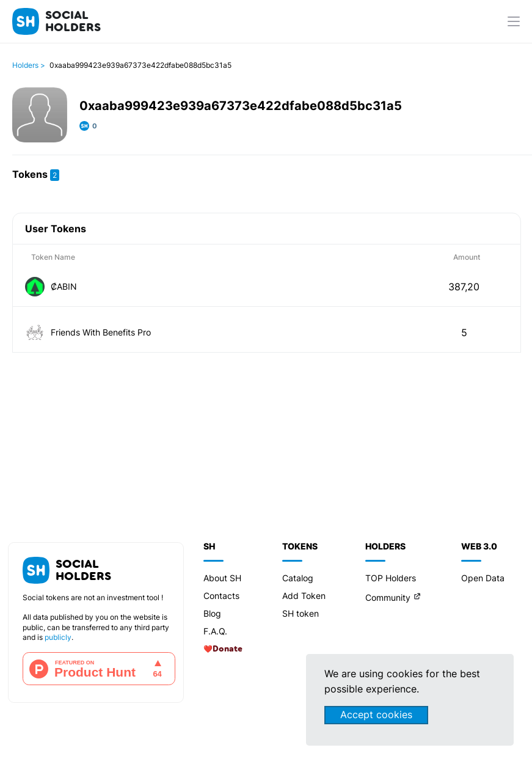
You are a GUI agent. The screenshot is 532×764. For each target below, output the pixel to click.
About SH (222, 578)
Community (388, 597)
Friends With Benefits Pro (101, 332)
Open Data (483, 578)
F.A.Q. (215, 631)
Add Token (304, 596)
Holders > (29, 65)
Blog (212, 613)
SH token (301, 613)
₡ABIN (64, 286)
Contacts (221, 596)
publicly (58, 637)
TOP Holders (391, 578)
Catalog (298, 578)
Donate (228, 649)
